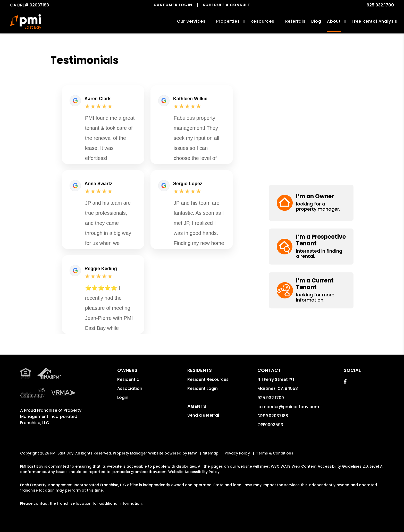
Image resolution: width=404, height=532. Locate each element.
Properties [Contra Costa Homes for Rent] (228, 21)
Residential (129, 379)
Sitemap (211, 453)
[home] (26, 22)
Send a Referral (203, 415)
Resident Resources (208, 379)
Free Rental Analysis (374, 21)
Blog (316, 21)
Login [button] (123, 397)
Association (130, 388)
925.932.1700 (380, 5)
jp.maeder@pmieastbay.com (288, 407)
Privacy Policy (237, 453)
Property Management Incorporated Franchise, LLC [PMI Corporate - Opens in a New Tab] (51, 417)
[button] (311, 72)
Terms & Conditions (275, 453)
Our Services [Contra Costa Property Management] (191, 21)
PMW (192, 453)
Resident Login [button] (203, 388)
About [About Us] (334, 21)
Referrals (295, 21)
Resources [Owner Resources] (262, 21)
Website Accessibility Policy (194, 472)
